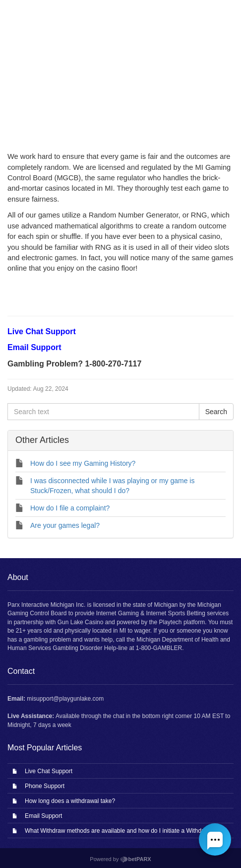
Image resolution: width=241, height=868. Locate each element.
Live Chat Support (49, 771)
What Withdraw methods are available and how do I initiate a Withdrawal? (122, 831)
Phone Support (45, 786)
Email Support (43, 816)
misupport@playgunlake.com (65, 699)
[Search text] (103, 412)
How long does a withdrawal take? (70, 801)
